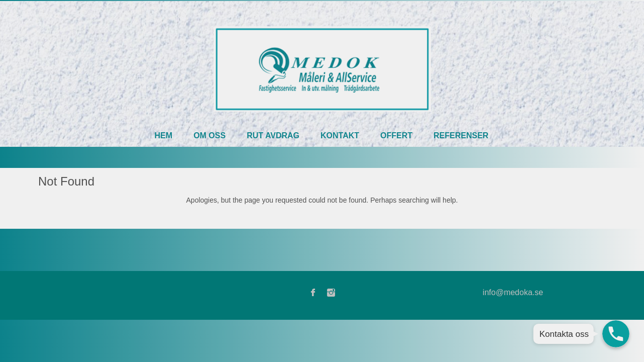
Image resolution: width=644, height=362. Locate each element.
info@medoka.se (513, 292)
